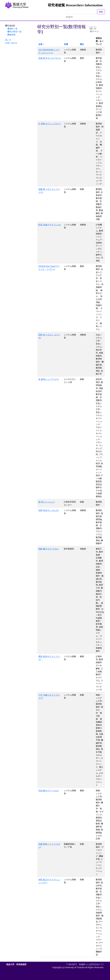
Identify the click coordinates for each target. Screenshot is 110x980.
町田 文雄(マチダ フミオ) (50, 225)
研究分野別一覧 (14, 32)
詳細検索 (11, 35)
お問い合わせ (11, 43)
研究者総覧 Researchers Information (75, 5)
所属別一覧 (12, 29)
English (69, 17)
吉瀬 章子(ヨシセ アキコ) (50, 58)
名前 (40, 44)
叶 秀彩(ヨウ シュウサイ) (50, 124)
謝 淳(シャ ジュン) (47, 502)
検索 (101, 12)
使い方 (8, 40)
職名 (82, 44)
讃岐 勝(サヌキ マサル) (49, 549)
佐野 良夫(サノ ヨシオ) (49, 510)
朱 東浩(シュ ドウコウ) (49, 379)
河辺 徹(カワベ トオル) (49, 790)
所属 (66, 44)
